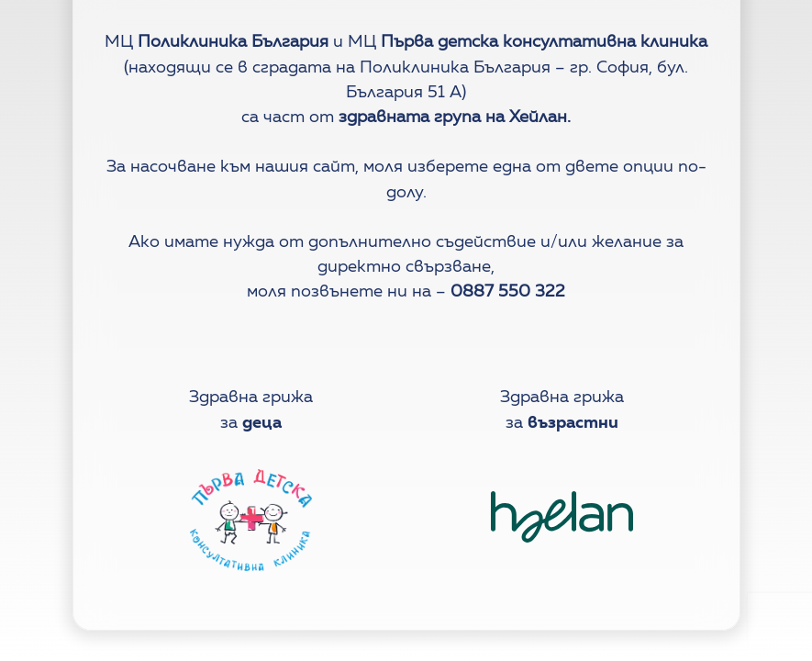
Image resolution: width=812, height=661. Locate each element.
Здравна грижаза (251, 410)
